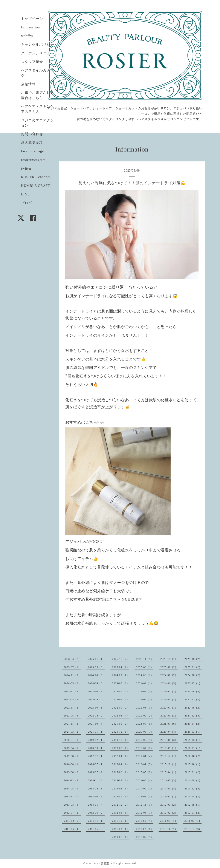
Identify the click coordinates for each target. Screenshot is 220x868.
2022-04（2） (96, 716)
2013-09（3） (121, 797)
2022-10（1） (96, 708)
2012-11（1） (145, 805)
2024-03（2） (121, 683)
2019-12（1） (96, 740)
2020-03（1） (193, 732)
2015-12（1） (169, 764)
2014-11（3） (96, 780)
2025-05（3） (96, 667)
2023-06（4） (193, 692)
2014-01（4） (169, 789)
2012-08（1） (193, 805)
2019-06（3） (169, 740)
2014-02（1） (145, 789)
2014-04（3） (96, 789)
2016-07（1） (96, 764)
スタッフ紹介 (32, 62)
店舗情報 (28, 84)
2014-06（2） (193, 780)
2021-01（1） (96, 732)
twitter (26, 168)
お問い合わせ (32, 134)
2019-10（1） (121, 740)
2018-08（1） (121, 748)
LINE (25, 194)
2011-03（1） (121, 829)
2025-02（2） (169, 667)
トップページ (32, 19)
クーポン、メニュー (37, 53)
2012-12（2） (121, 805)
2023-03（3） (121, 699)
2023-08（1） (145, 692)
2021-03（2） (72, 732)
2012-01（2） (193, 813)
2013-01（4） (96, 805)
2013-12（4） (193, 789)
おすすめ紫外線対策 (87, 599)
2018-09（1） (96, 748)
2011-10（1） (121, 821)
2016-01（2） (145, 764)
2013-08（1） (145, 797)
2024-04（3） (96, 683)
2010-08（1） (121, 837)
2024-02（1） (145, 683)
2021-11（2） (72, 724)
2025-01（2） (193, 667)
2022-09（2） (121, 708)
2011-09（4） (145, 821)
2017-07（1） (96, 756)
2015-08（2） (72, 772)
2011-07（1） (193, 821)
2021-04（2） (193, 724)
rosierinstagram (33, 160)
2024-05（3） (72, 683)
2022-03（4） (121, 716)
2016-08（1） (72, 764)
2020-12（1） (121, 732)
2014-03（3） (121, 789)
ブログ (27, 203)
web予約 (28, 36)
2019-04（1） (72, 748)
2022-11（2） (72, 708)
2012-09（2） (169, 805)
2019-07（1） (145, 740)
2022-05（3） (72, 716)
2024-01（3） (169, 683)
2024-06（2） (193, 675)
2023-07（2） (169, 692)
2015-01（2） (193, 772)
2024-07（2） (169, 675)
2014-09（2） (121, 780)
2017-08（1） (72, 756)
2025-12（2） (121, 659)
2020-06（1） (145, 732)
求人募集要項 (32, 143)
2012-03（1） (145, 813)
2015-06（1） (121, 772)
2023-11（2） (72, 692)
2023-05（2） (72, 699)
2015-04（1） (169, 772)
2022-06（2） (193, 708)
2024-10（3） (96, 675)
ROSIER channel (36, 177)
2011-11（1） (97, 821)
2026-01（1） (96, 659)
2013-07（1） (169, 797)
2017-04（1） (121, 756)
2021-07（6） (169, 724)
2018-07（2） (145, 748)
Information (30, 27)
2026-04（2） (72, 659)
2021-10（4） (96, 724)
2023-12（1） (193, 683)
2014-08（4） (145, 780)
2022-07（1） (169, 708)
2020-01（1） (72, 740)
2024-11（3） (72, 675)
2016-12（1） (169, 756)
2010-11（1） (169, 829)
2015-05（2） (145, 772)
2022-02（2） (145, 716)
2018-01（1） (193, 748)
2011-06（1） (73, 829)
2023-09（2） (121, 692)
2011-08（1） (169, 821)
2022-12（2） (193, 699)
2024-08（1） (145, 675)
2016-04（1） (121, 764)
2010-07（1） (145, 837)
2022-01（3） (169, 716)
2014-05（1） (72, 789)
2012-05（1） (121, 813)
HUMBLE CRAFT (36, 186)
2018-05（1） (169, 748)
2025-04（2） (121, 667)
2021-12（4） (193, 716)
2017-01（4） (145, 756)
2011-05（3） (97, 829)
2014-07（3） (169, 780)
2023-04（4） (96, 699)
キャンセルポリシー (37, 44)
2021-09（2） (121, 724)
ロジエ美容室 (101, 863)
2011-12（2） (73, 821)
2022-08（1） (145, 708)
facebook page (32, 151)
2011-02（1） (145, 829)
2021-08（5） (145, 724)
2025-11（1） (145, 659)
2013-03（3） (72, 805)
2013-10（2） (96, 797)
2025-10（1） (169, 659)
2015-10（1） (193, 764)
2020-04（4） (169, 732)
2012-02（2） (169, 813)
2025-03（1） (145, 667)
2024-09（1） (121, 675)
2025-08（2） (193, 659)
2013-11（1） (72, 797)
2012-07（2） (72, 813)
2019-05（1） (193, 740)
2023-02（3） (145, 699)
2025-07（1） (72, 667)
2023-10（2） (96, 692)
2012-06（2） (96, 813)
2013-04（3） (193, 797)
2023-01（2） (169, 699)
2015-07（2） (96, 772)
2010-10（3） (193, 829)
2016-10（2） (193, 756)
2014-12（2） (72, 780)
